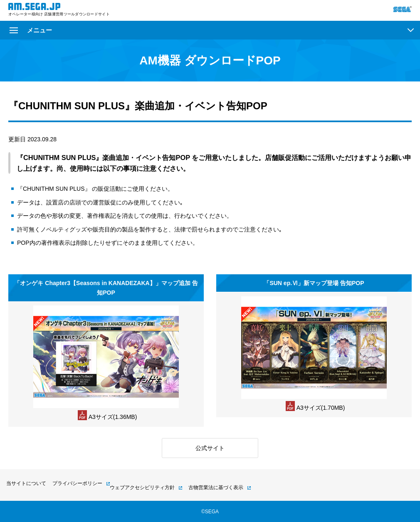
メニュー (31, 30)
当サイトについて (26, 483)
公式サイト (210, 448)
